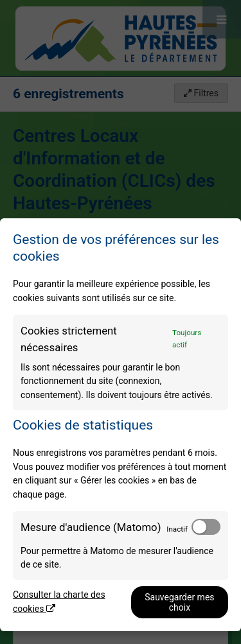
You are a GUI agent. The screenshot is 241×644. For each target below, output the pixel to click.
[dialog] (121, 425)
